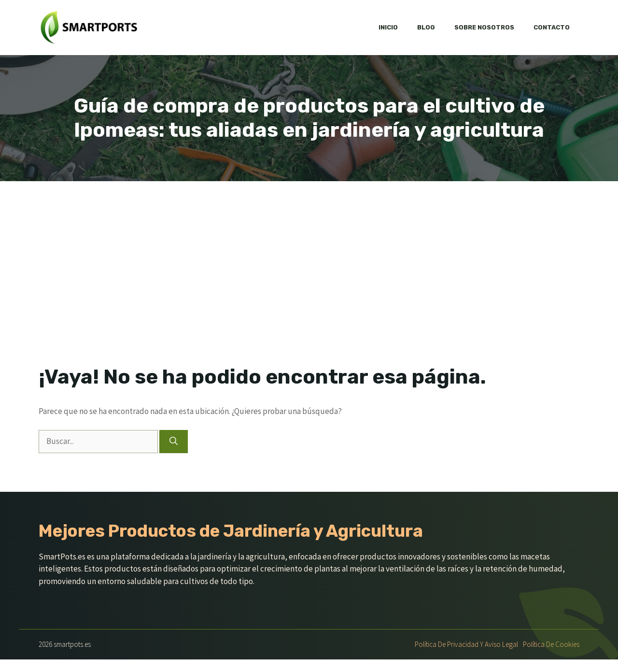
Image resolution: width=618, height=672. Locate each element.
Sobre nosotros (484, 27)
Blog (426, 27)
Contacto (552, 27)
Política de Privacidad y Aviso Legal (466, 644)
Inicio (388, 27)
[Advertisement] (309, 254)
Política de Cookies (551, 644)
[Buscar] (174, 442)
